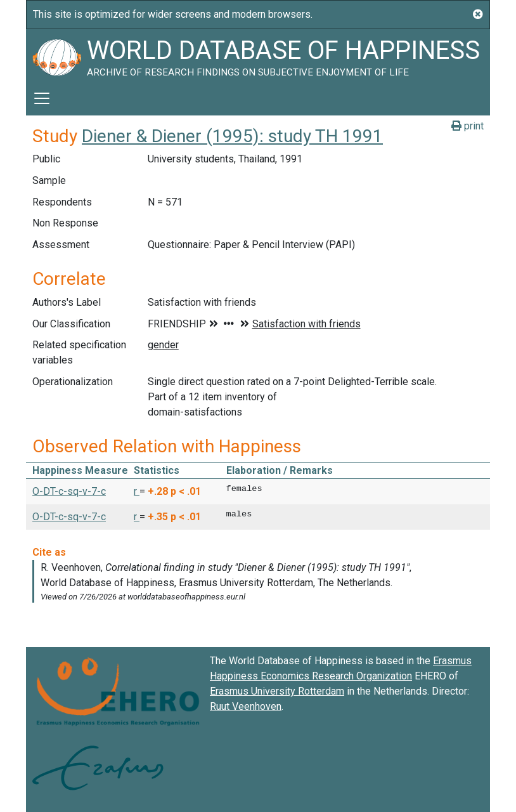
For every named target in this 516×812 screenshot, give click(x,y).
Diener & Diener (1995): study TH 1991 (232, 136)
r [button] (137, 491)
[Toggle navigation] (42, 98)
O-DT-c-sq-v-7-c (69, 491)
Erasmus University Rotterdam (277, 691)
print (468, 126)
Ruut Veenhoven (246, 706)
